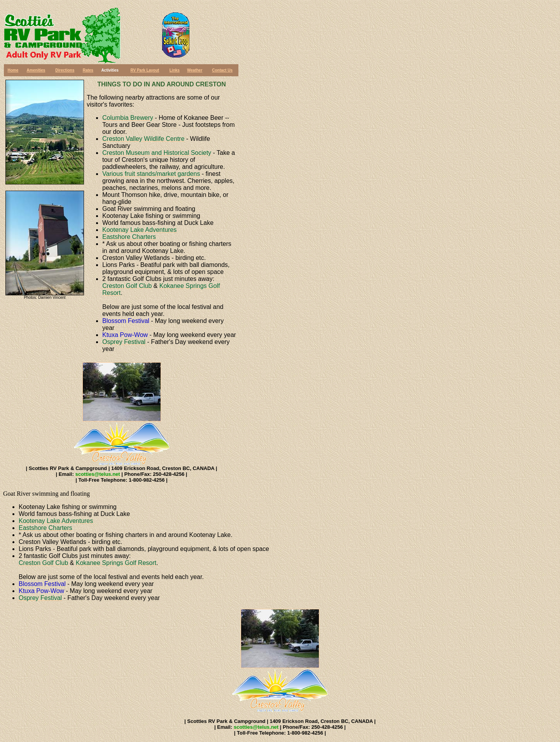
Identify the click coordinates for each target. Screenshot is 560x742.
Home (13, 70)
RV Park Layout (145, 70)
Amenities (36, 70)
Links (175, 70)
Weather (195, 70)
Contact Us (222, 70)
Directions (65, 70)
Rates (88, 70)
